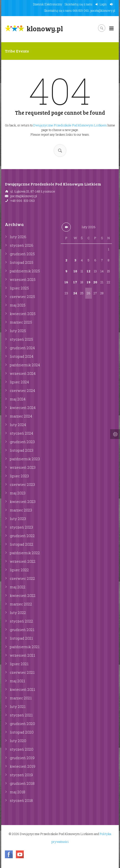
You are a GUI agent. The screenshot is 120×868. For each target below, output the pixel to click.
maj (18, 305)
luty (18, 237)
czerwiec (22, 296)
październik (25, 271)
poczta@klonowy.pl (103, 10)
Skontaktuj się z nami (78, 4)
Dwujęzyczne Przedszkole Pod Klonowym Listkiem (70, 125)
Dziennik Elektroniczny (48, 4)
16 (66, 282)
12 (89, 271)
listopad (22, 262)
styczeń (22, 245)
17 (75, 282)
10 (75, 271)
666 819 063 (81, 10)
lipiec (19, 288)
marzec (21, 322)
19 (89, 282)
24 (75, 293)
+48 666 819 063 (23, 201)
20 (95, 282)
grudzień (22, 254)
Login (103, 4)
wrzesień (23, 279)
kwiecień (23, 314)
